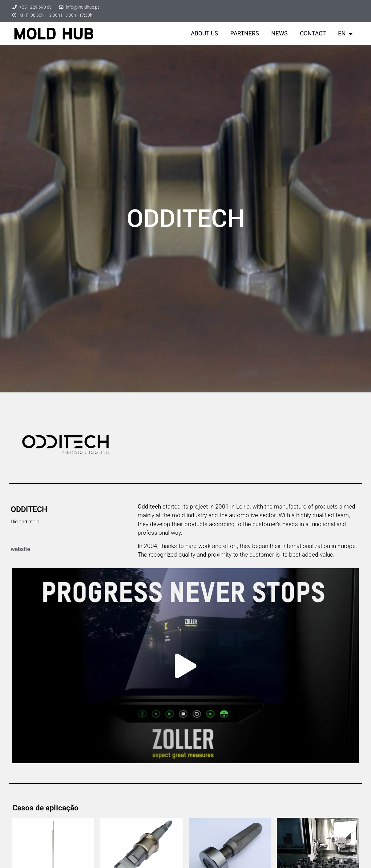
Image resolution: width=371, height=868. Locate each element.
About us (204, 33)
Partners (245, 33)
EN (345, 34)
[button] (186, 666)
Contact (313, 33)
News (279, 33)
